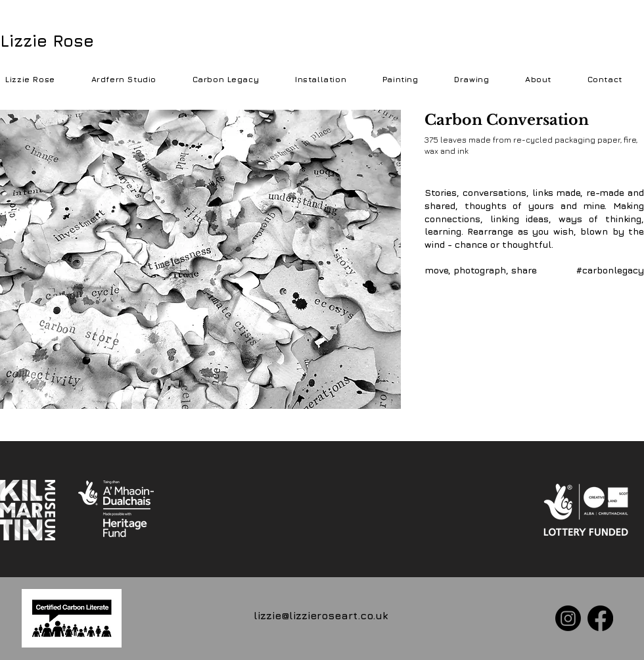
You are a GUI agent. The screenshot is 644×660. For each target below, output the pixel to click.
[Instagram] (568, 618)
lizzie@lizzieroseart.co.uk (321, 615)
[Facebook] (600, 618)
